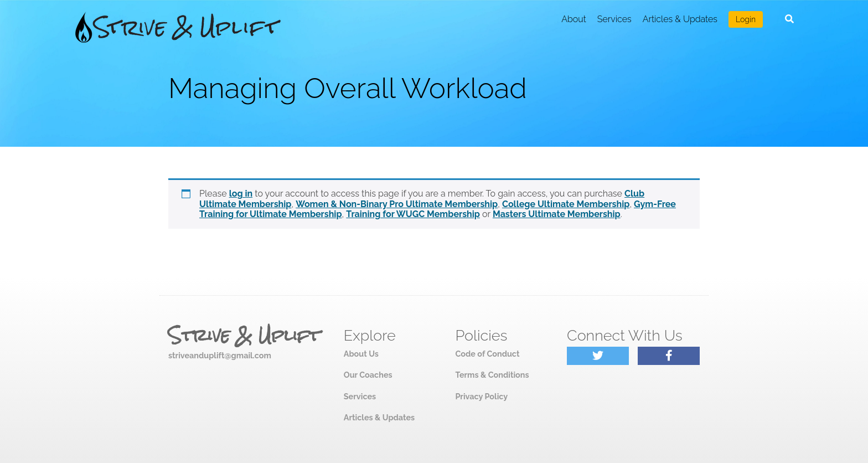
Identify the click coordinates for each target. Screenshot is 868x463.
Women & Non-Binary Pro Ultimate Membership (397, 204)
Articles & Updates (680, 19)
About (574, 19)
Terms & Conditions (492, 375)
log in (241, 194)
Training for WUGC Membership (413, 214)
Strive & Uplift (244, 336)
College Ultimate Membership (566, 204)
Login (746, 19)
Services (614, 19)
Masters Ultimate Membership (557, 214)
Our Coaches (368, 375)
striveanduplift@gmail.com (220, 355)
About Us (361, 354)
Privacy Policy (481, 396)
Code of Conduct (487, 354)
